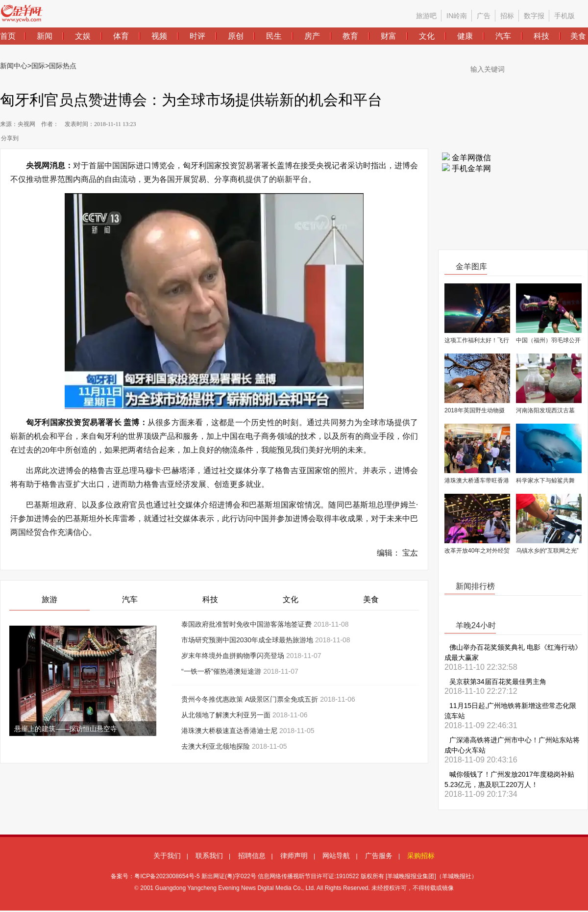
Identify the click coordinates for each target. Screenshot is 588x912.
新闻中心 (14, 66)
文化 (291, 599)
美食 (371, 599)
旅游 (49, 599)
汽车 (130, 599)
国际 (38, 66)
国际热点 (63, 66)
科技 (210, 599)
